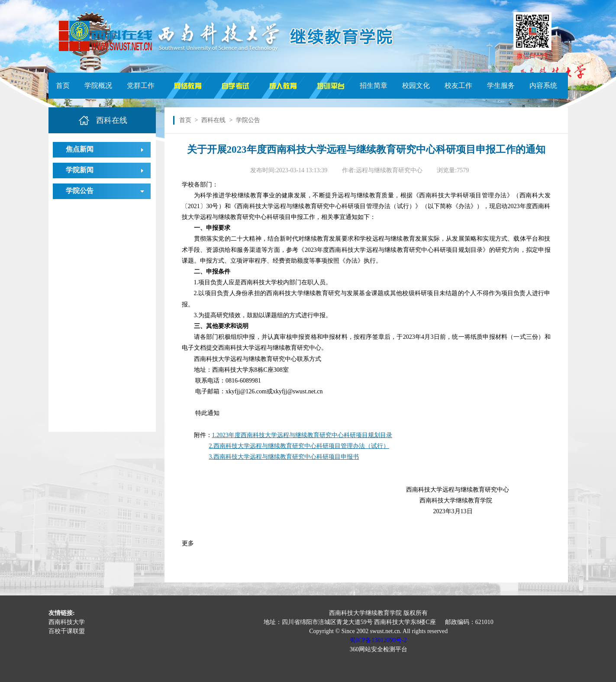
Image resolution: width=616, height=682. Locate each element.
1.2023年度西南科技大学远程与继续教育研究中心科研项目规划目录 (302, 435)
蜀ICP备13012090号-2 (378, 640)
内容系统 (543, 85)
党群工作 (141, 85)
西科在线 (213, 120)
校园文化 (416, 85)
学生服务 (501, 85)
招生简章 (374, 85)
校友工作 (458, 85)
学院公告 (80, 191)
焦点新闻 (80, 149)
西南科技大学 (67, 622)
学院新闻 (80, 170)
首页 (63, 85)
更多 (188, 543)
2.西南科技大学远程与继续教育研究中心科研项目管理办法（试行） (299, 446)
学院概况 (98, 85)
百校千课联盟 (67, 631)
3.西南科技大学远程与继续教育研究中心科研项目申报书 (284, 457)
